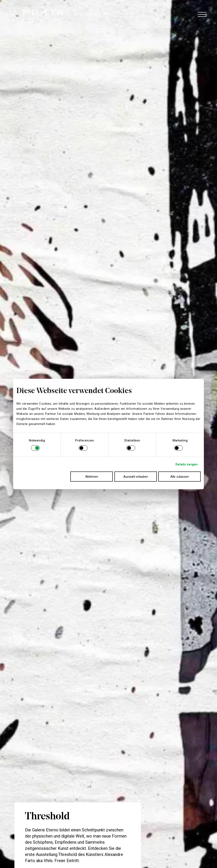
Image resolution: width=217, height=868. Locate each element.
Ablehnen (92, 477)
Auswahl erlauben (136, 477)
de (14, 15)
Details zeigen (186, 464)
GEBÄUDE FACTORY (117, 14)
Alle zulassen (180, 477)
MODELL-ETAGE (85, 14)
